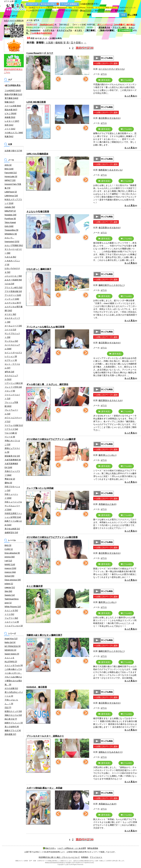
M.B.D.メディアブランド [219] (13, 201)
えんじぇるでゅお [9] (14, 665)
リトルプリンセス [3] (14, 626)
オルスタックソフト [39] (12, 320)
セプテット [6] (11, 360)
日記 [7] (8, 707)
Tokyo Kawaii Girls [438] (10, 224)
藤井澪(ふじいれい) (108, 455)
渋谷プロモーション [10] (12, 488)
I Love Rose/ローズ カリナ (40, 53)
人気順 (49, 43)
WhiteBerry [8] (11, 234)
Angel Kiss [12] (11, 639)
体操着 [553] (10, 117)
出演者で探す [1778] (13, 151)
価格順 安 (60, 43)
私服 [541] (9, 136)
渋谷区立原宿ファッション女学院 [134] (13, 515)
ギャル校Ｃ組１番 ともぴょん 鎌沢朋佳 (47, 384)
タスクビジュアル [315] (11, 377)
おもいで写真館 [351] (14, 245)
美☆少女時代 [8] (12, 727)
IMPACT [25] (10, 180)
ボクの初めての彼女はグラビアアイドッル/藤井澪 (51, 439)
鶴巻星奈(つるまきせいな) (111, 170)
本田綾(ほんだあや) (108, 504)
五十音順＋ (77, 43)
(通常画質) (104, 80)
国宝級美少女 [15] (12, 456)
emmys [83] (10, 557)
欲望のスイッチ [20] (13, 711)
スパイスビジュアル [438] (12, 347)
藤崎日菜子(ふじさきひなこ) (112, 285)
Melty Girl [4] (10, 642)
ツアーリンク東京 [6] (14, 383)
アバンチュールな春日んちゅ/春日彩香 (45, 327)
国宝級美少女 (104, 27)
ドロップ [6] (10, 391)
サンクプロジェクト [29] (12, 335)
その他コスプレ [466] (14, 133)
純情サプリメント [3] (14, 723)
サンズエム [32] (11, 341)
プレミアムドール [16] (11, 412)
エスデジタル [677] (13, 303)
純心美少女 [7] (11, 719)
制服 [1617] (10, 102)
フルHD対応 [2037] (13, 91)
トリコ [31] (9, 614)
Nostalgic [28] (11, 215)
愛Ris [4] (8, 483)
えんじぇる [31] (11, 610)
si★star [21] (10, 587)
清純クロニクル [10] (13, 715)
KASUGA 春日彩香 (37, 687)
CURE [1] (9, 549)
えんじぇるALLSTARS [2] (11, 660)
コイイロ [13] (10, 330)
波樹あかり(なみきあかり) (111, 752)
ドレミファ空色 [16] (13, 387)
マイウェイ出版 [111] (14, 425)
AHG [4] (8, 165)
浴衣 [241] (9, 125)
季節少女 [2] (10, 479)
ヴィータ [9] (10, 437)
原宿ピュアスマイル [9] (12, 450)
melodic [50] (10, 207)
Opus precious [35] (13, 580)
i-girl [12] (8, 561)
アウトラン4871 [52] (13, 288)
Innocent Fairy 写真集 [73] (13, 186)
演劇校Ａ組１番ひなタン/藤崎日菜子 (44, 635)
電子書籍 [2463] (11, 98)
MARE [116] (10, 564)
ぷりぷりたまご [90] (13, 276)
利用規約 (85, 857)
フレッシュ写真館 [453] (11, 404)
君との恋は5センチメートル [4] (14, 694)
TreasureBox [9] (11, 230)
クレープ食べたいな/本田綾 (40, 488)
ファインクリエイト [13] (12, 397)
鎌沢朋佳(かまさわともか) (111, 400)
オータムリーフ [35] (13, 326)
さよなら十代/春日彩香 (38, 212)
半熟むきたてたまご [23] (12, 443)
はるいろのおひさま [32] (12, 270)
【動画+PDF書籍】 (107, 30)
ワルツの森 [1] (11, 433)
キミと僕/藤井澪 (34, 586)
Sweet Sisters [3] (12, 654)
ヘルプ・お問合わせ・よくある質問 (72, 848)
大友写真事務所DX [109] (11, 466)
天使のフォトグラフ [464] (12, 473)
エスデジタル (49, 30)
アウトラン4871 (119, 27)
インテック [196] (12, 299)
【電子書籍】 (90, 30)
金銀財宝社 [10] (11, 533)
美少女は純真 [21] (12, 529)
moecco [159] (10, 568)
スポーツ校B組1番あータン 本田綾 (44, 788)
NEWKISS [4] (10, 650)
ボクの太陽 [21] (11, 688)
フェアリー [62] (11, 618)
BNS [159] (9, 169)
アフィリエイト (96, 857)
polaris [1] (9, 584)
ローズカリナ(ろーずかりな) (112, 69)
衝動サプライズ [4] (13, 730)
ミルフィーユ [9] (12, 622)
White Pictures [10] (13, 607)
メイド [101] (10, 129)
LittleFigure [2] (11, 192)
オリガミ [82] (10, 314)
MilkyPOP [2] (10, 211)
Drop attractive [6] (12, 553)
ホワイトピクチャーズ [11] (13, 420)
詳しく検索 (132, 15)
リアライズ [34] (11, 429)
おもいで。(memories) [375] (12, 240)
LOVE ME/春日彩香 (36, 102)
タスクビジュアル (64, 30)
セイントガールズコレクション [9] (13, 355)
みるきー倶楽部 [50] (13, 280)
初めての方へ (86, 11)
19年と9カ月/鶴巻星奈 (37, 154)
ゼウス (104, 74)
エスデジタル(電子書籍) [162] (14, 309)
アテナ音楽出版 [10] (13, 291)
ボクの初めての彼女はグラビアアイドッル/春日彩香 (52, 537)
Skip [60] (8, 591)
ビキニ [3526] (11, 113)
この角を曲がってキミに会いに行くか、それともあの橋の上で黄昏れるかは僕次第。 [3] (13, 677)
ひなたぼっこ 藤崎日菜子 (39, 269)
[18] (9, 372)
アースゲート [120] (13, 295)
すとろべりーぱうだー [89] (13, 251)
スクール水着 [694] (13, 106)
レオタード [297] (12, 121)
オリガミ (78, 30)
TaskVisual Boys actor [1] (12, 601)
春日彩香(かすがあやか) (110, 118)
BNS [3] (8, 545)
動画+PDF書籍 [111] (13, 94)
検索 (89, 15)
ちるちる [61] (10, 257)
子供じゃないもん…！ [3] (11, 702)
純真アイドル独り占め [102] (13, 523)
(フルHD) (126, 80)
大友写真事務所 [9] (13, 460)
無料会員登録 (120, 11)
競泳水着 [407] (11, 110)
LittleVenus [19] (11, 196)
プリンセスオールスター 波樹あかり (45, 736)
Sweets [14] (10, 595)
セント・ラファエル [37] (12, 366)
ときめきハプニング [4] (12, 263)
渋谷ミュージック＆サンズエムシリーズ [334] (13, 506)
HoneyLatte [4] (11, 176)
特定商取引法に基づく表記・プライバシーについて (59, 857)
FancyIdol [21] (11, 173)
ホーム (7, 16)
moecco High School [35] (10, 574)
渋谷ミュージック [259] (11, 496)
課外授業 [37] (10, 734)
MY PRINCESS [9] (13, 646)
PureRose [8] (10, 219)
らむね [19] (9, 284)
